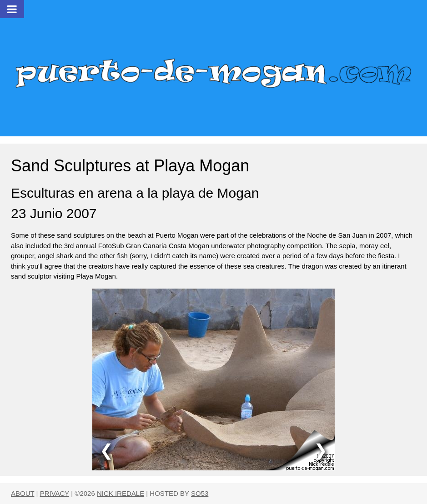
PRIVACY (55, 493)
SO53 (200, 493)
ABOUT (23, 493)
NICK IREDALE (121, 493)
